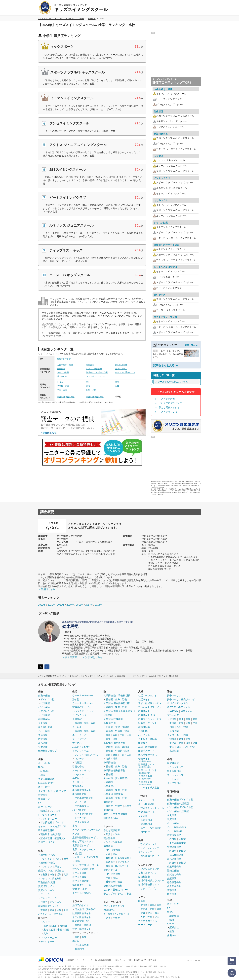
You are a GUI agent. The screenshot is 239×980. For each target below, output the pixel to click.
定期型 (182, 839)
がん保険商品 (174, 859)
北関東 (54, 926)
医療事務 (116, 850)
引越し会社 (78, 766)
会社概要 (70, 960)
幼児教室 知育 (111, 818)
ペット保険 (44, 731)
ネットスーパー (80, 735)
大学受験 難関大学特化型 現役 (119, 711)
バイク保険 (44, 707)
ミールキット (79, 727)
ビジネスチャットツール (151, 808)
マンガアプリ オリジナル (85, 865)
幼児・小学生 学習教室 (116, 814)
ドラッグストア (175, 767)
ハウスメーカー (49, 938)
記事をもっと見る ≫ (165, 365)
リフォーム (44, 894)
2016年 (99, 605)
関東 (117, 382)
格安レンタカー (80, 778)
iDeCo (170, 924)
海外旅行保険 (45, 727)
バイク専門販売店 (84, 814)
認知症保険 (173, 871)
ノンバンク (56, 811)
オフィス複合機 (80, 881)
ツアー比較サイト (82, 929)
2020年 (61, 605)
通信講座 (108, 846)
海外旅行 (91, 909)
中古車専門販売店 (84, 798)
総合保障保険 (174, 882)
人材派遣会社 (145, 783)
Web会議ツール (146, 812)
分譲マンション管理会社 (51, 871)
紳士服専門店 (174, 771)
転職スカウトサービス (150, 719)
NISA (41, 767)
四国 (172, 727)
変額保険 (172, 890)
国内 (77, 937)
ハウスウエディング (149, 869)
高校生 (109, 806)
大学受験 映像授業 (113, 719)
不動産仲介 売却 (47, 855)
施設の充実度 (121, 365)
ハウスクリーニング (83, 711)
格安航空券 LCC (81, 921)
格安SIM (174, 711)
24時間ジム (110, 910)
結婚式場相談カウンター (151, 880)
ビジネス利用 (82, 945)
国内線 (78, 925)
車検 (75, 826)
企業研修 (143, 816)
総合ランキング (64, 359)
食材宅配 (77, 719)
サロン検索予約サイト (150, 856)
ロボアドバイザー (47, 842)
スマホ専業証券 (46, 779)
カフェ (76, 834)
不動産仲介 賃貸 (47, 882)
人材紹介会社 (145, 777)
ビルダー (45, 922)
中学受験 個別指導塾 (114, 770)
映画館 (142, 901)
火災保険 (43, 723)
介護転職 (143, 731)
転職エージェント (148, 723)
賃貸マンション (46, 890)
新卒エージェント (148, 771)
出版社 (78, 861)
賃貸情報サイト (46, 886)
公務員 (109, 866)
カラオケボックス (148, 921)
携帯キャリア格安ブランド (181, 699)
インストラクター (94, 369)
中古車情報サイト (82, 790)
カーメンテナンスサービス (86, 830)
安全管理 (61, 369)
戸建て (58, 859)
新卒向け (145, 832)
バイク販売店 (79, 810)
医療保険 (43, 739)
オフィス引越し (80, 873)
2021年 (51, 605)
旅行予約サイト (80, 905)
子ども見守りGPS (168, 412)
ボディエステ (145, 852)
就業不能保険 (174, 867)
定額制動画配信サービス (85, 837)
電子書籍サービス (82, 845)
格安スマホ (186, 711)
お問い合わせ (119, 960)
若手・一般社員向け (151, 828)
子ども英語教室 (167, 399)
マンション (46, 859)
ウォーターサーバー (83, 695)
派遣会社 (143, 743)
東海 (88, 386)
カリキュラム (121, 369)
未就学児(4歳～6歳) (95, 397)
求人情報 (153, 960)
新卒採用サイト (146, 766)
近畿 (117, 386)
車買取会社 (78, 786)
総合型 (78, 853)
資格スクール (111, 870)
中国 (195, 723)
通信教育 (108, 802)
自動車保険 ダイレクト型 (180, 799)
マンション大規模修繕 (50, 878)
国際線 (87, 925)
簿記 (115, 854)
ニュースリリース (84, 960)
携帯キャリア (174, 695)
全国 (157, 917)
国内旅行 (79, 909)
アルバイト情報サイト (150, 707)
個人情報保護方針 (103, 960)
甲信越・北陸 (63, 386)
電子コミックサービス (84, 849)
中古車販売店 (79, 794)
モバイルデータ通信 (178, 703)
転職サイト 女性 (147, 715)
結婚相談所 (144, 877)
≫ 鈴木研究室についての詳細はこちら (82, 657)
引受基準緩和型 (178, 843)
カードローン (45, 807)
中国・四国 (62, 390)
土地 (66, 859)
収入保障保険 (176, 855)
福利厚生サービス (82, 885)
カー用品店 (173, 779)
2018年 (80, 605)
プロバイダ (173, 715)
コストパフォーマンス (96, 376)
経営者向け (146, 820)
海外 (84, 937)
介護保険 (172, 878)
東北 (88, 382)
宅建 (108, 854)
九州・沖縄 (91, 390)
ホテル (76, 941)
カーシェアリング (82, 770)
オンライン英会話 (113, 842)
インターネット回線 (178, 735)
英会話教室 (109, 838)
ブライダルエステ (148, 844)
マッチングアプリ (148, 888)
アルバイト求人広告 (149, 788)
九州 (66, 874)
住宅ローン (44, 799)
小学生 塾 (109, 786)
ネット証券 (44, 763)
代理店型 (45, 703)
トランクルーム (80, 751)
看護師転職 (144, 727)
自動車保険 (44, 695)
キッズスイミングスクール (117, 914)
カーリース (78, 782)
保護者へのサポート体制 (97, 372)
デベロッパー (47, 942)
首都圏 (44, 874)
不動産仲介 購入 (47, 863)
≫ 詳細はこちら (47, 589)
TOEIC (109, 858)
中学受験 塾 (110, 762)
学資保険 (43, 747)
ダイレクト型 (47, 699)
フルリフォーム (49, 898)
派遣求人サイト (146, 751)
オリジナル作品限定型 (86, 857)
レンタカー (78, 774)
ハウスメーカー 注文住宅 (50, 914)
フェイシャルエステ (149, 848)
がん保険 (43, 743)
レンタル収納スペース (86, 755)
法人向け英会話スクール (116, 890)
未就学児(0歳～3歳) (66, 397)
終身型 (173, 839)
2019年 (70, 605)
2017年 (89, 605)
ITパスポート (122, 866)
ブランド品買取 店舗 (83, 869)
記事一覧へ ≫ (191, 345)
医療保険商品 (174, 835)
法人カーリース (146, 800)
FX (40, 803)
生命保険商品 (174, 847)
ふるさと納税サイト (83, 747)
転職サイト (144, 711)
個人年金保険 (174, 886)
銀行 (43, 775)
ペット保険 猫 (174, 831)
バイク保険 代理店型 (178, 811)
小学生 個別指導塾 (113, 794)
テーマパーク (145, 925)
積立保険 (172, 894)
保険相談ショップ (47, 751)
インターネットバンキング (52, 791)
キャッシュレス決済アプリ (52, 826)
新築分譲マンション (49, 906)
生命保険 (43, 735)
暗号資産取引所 (46, 830)
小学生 (128, 806)
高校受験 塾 (110, 723)
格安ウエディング (148, 873)
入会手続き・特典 (65, 365)
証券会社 (45, 771)
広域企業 (174, 731)
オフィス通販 (79, 877)
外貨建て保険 (174, 874)
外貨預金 (43, 795)
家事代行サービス (82, 707)
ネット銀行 (44, 787)
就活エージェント (148, 695)
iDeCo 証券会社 (46, 783)
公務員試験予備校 (113, 886)
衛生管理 (90, 365)
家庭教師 (108, 810)
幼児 (108, 834)
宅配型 (78, 762)
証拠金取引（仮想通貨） (53, 838)
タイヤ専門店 (174, 783)
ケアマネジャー (126, 862)
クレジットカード (47, 815)
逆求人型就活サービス (150, 703)
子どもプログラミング (170, 403)
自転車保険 (44, 719)
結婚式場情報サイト (149, 884)
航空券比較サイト (82, 913)
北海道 (60, 382)
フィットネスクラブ (114, 906)
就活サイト (144, 699)
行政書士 (111, 862)
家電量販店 (173, 763)
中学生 (119, 806)
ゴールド (59, 822)
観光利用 (79, 949)
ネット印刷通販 (146, 804)
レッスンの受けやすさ (125, 372)
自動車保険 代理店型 (178, 803)
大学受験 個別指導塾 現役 (117, 703)
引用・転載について (137, 960)
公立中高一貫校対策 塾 (116, 778)
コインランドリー (82, 715)
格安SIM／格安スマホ (179, 707)
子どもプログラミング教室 (118, 894)
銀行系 (44, 811)
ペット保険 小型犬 (177, 827)
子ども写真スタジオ (169, 407)
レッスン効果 (63, 372)
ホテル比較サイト (82, 917)
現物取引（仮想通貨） (52, 834)
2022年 (42, 605)
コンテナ (79, 759)
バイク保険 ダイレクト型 (180, 807)
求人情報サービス (148, 755)
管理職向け (146, 824)
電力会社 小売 (80, 889)
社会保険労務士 (123, 858)
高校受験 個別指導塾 (114, 743)
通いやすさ (62, 376)
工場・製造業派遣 (148, 747)
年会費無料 (46, 822)
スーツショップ (175, 775)
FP (107, 850)
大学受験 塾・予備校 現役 (117, 695)
